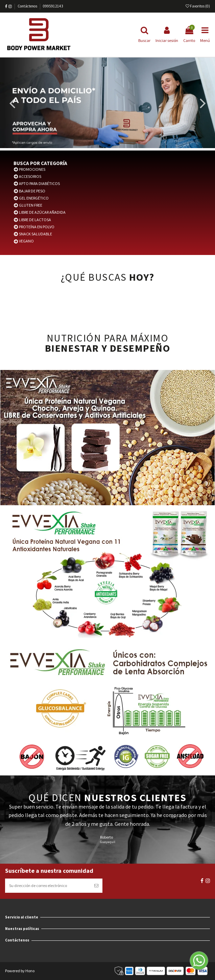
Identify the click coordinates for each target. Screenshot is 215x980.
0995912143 (53, 6)
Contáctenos (28, 6)
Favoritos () (198, 6)
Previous (13, 104)
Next (202, 104)
